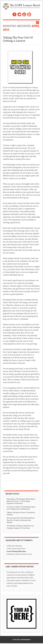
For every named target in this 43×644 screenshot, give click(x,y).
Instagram (29, 14)
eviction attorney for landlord (25, 575)
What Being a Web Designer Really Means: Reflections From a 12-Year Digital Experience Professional (21, 501)
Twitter (19, 14)
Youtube (24, 14)
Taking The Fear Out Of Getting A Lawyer (18, 39)
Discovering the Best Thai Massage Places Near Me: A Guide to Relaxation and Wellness (21, 520)
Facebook (14, 14)
